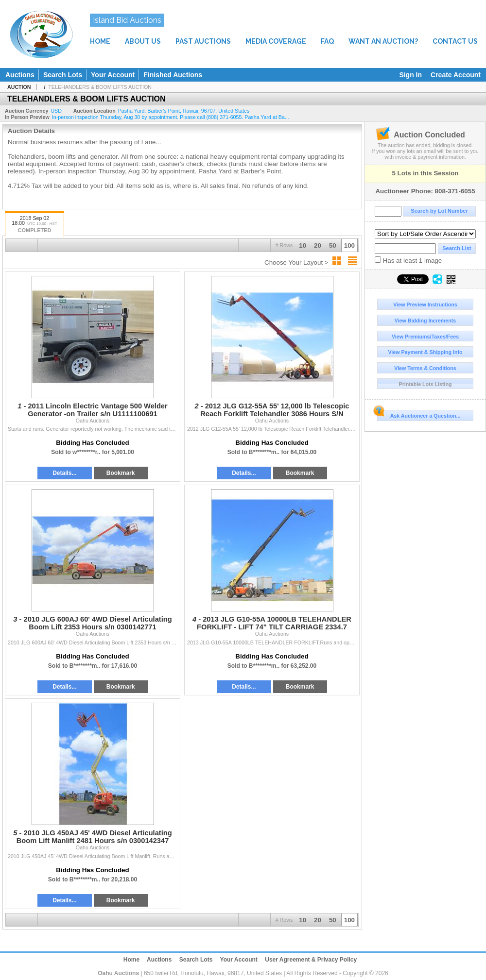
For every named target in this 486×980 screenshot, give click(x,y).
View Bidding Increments (425, 321)
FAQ (327, 41)
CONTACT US (455, 41)
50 (333, 245)
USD (56, 111)
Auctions (20, 75)
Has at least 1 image (408, 260)
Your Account (113, 75)
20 (318, 245)
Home (131, 960)
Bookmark (121, 473)
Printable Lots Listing (425, 384)
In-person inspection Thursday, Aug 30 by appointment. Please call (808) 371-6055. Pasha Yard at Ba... (171, 117)
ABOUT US (143, 41)
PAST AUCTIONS (203, 41)
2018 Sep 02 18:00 (35, 225)
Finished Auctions (173, 75)
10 (303, 245)
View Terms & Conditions (425, 368)
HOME (100, 41)
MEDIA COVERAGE (276, 41)
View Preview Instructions (425, 304)
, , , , (184, 111)
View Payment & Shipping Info (425, 352)
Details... (64, 473)
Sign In (410, 75)
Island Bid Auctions (127, 20)
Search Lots (63, 75)
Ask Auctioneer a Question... (419, 414)
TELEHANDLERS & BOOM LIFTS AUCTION (100, 87)
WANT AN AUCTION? (383, 41)
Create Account (456, 75)
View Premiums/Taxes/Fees (425, 337)
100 (349, 245)
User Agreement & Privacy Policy (311, 960)
